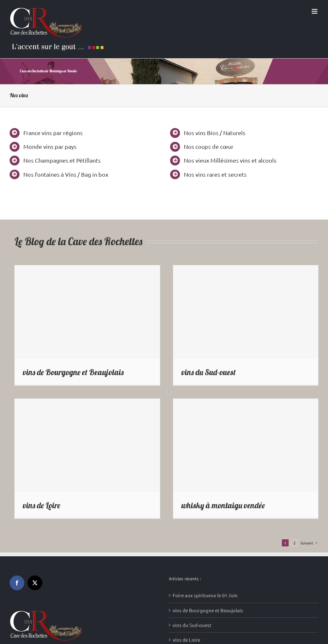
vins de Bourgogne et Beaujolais (73, 372)
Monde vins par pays (50, 146)
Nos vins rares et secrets (215, 174)
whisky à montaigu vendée (223, 505)
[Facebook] (17, 583)
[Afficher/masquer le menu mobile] (315, 11)
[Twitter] (35, 583)
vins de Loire (41, 505)
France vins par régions (53, 133)
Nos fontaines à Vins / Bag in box (66, 174)
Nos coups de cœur (209, 146)
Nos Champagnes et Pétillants (62, 160)
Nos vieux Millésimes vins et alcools (230, 160)
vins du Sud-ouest (209, 372)
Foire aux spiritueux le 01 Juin (205, 595)
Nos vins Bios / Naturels (215, 133)
